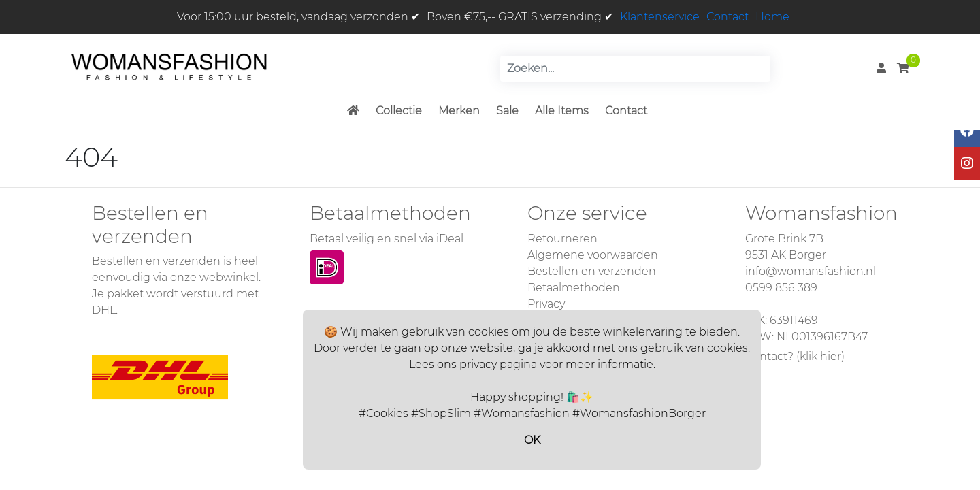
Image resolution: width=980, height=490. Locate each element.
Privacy (546, 304)
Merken (459, 111)
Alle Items (562, 111)
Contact (728, 17)
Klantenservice (660, 17)
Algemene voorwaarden (593, 255)
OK (532, 440)
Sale (507, 111)
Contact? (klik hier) (795, 356)
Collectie (399, 111)
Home (772, 17)
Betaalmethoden (574, 288)
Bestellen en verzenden (592, 271)
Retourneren (562, 239)
